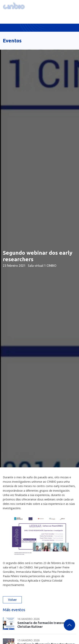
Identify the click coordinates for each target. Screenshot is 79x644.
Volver (12, 600)
